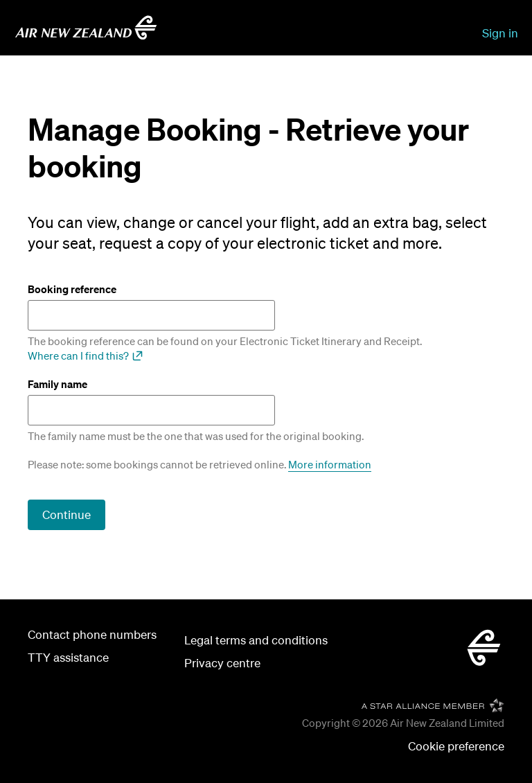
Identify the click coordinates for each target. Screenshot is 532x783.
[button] (456, 747)
